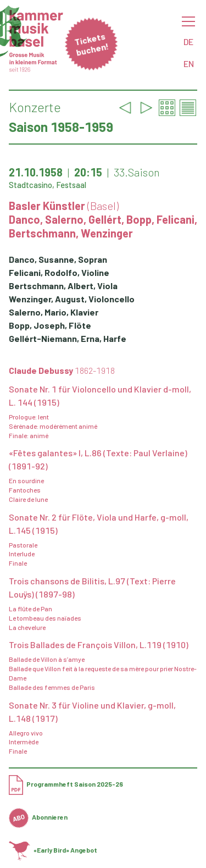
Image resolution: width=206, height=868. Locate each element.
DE (188, 42)
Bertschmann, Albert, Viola (63, 286)
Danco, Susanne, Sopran (58, 259)
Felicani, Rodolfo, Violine (59, 272)
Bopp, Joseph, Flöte (50, 325)
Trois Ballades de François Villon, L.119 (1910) (99, 645)
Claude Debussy (62, 370)
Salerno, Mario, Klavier (54, 312)
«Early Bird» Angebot (53, 850)
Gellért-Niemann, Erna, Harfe (68, 338)
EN (189, 63)
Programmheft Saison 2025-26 (66, 784)
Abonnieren (38, 817)
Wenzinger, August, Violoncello (72, 299)
